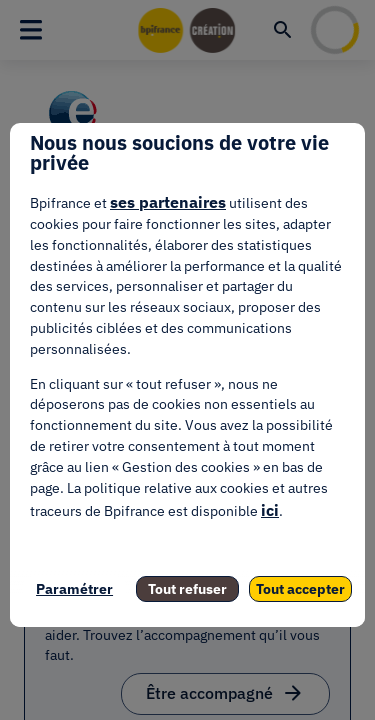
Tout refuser (187, 589)
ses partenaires (168, 202)
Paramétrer (74, 589)
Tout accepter (300, 589)
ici (270, 510)
